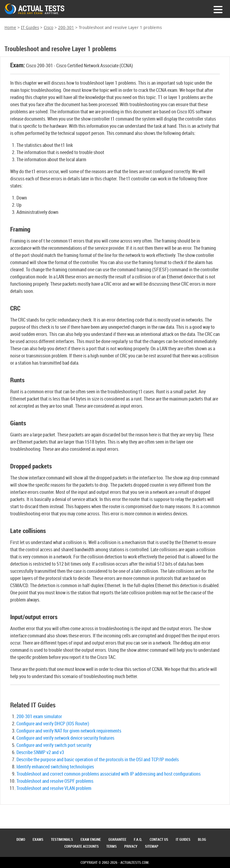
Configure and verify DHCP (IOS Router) (53, 724)
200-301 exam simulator (39, 716)
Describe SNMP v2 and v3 (40, 752)
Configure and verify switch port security (54, 745)
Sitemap (152, 846)
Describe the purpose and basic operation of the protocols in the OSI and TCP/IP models (98, 759)
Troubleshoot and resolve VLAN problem (54, 788)
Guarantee (117, 839)
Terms (112, 846)
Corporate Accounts (82, 846)
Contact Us (159, 839)
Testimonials (62, 839)
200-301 (66, 28)
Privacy (131, 846)
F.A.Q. (138, 839)
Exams (38, 839)
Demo (21, 839)
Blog (202, 839)
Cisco (49, 28)
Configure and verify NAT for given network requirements (69, 731)
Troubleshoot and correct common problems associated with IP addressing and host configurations (109, 774)
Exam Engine (91, 839)
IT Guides (30, 28)
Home (10, 28)
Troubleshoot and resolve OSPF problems (55, 781)
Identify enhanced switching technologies (55, 767)
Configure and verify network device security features (65, 738)
